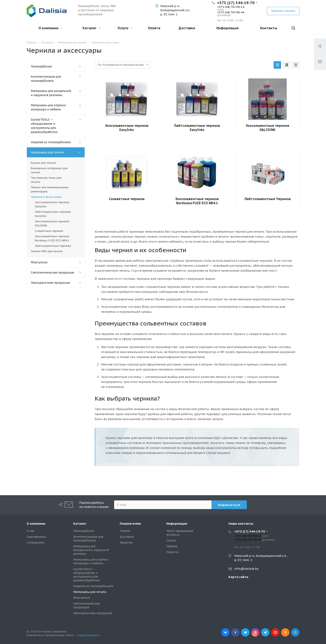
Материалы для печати (47, 152)
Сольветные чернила (127, 199)
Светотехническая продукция (52, 273)
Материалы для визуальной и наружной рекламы (51, 93)
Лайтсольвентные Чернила (268, 199)
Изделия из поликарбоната (51, 142)
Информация (227, 28)
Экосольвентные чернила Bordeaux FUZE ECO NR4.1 (197, 201)
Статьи (171, 540)
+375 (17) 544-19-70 (236, 3)
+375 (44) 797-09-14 (231, 7)
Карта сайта (238, 577)
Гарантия (126, 543)
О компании (50, 28)
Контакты (269, 28)
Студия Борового (88, 635)
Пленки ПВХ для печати (47, 251)
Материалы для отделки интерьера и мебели (48, 107)
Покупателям (130, 524)
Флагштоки (39, 262)
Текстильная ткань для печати (46, 180)
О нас (31, 531)
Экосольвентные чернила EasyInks (127, 128)
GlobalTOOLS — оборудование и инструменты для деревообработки (44, 126)
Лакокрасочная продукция (50, 283)
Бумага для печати (43, 163)
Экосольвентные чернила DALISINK (267, 128)
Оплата (154, 28)
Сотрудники (35, 543)
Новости (172, 552)
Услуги (125, 28)
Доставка (187, 28)
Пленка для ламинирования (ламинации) (49, 189)
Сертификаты (36, 537)
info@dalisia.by (246, 569)
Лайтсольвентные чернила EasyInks (197, 128)
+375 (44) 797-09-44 (231, 12)
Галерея (172, 546)
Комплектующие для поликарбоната (46, 79)
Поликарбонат (41, 66)
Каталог (91, 28)
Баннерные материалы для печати (49, 170)
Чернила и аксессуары (46, 197)
